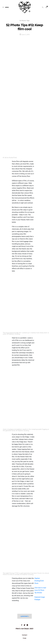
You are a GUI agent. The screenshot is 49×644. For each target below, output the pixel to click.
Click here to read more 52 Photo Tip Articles (40, 590)
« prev (22, 616)
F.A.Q (24, 638)
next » (27, 616)
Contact (25, 635)
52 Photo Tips (24, 21)
